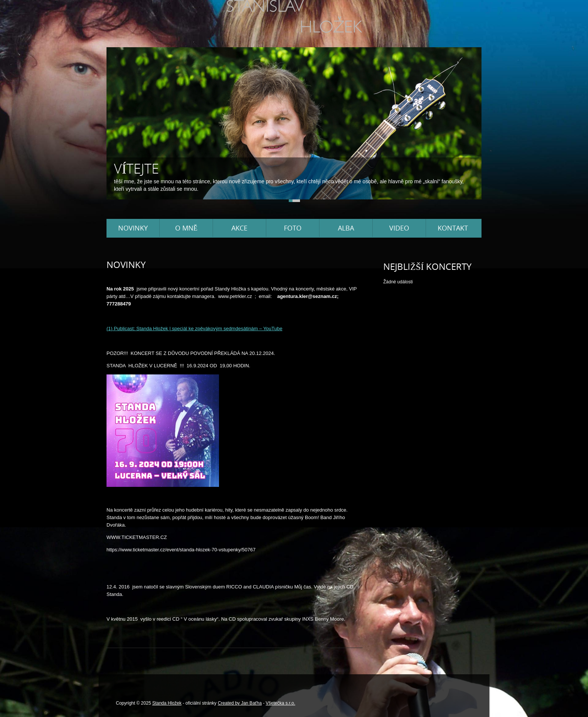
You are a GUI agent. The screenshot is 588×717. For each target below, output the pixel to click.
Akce (239, 228)
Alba (346, 228)
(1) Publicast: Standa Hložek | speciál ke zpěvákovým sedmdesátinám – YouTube (194, 329)
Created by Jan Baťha (240, 703)
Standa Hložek (167, 703)
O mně (186, 228)
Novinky (133, 228)
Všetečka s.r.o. (281, 703)
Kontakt (453, 228)
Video (399, 228)
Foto (293, 228)
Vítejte (136, 168)
